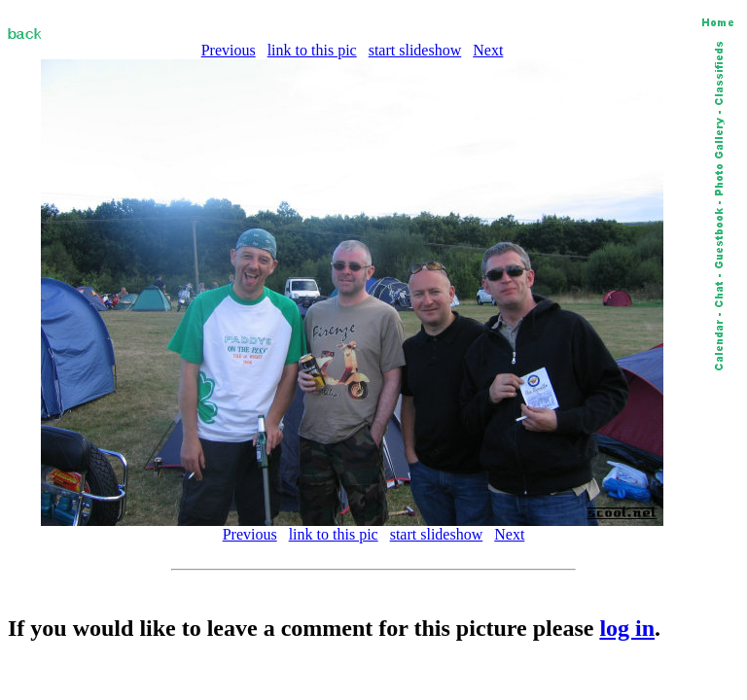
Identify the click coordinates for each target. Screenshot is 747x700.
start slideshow (415, 50)
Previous (229, 50)
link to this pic (312, 50)
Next (488, 50)
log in (627, 628)
